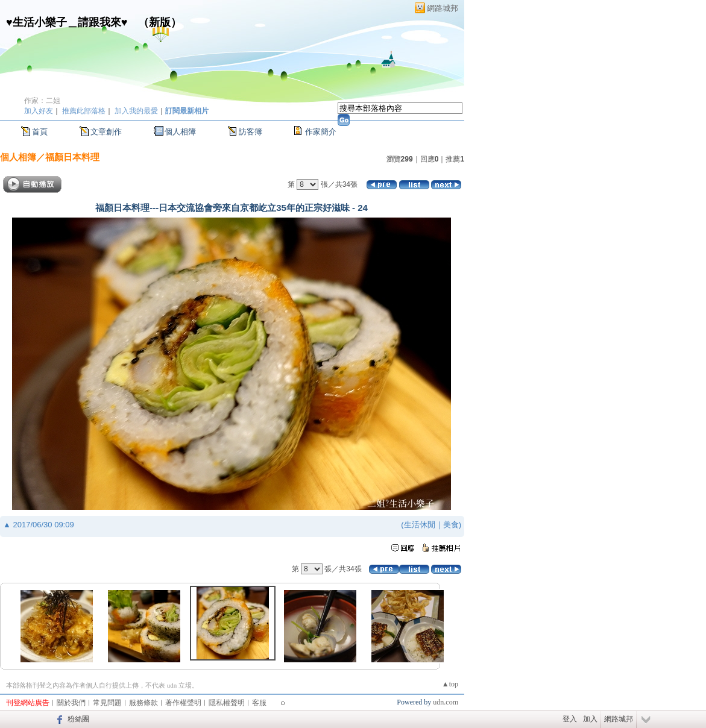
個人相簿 (180, 132)
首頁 (40, 132)
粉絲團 (78, 719)
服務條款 (143, 703)
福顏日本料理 (72, 157)
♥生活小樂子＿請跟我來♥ (67, 22)
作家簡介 (321, 132)
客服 (259, 703)
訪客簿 (251, 132)
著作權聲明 (183, 703)
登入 (570, 719)
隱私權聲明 (227, 703)
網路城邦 (443, 8)
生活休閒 (420, 525)
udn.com (446, 702)
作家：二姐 (42, 101)
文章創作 (106, 132)
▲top (450, 684)
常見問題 (107, 703)
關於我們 (71, 703)
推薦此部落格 (84, 111)
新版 (160, 22)
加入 (590, 719)
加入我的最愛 (136, 111)
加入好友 (39, 111)
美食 (451, 525)
